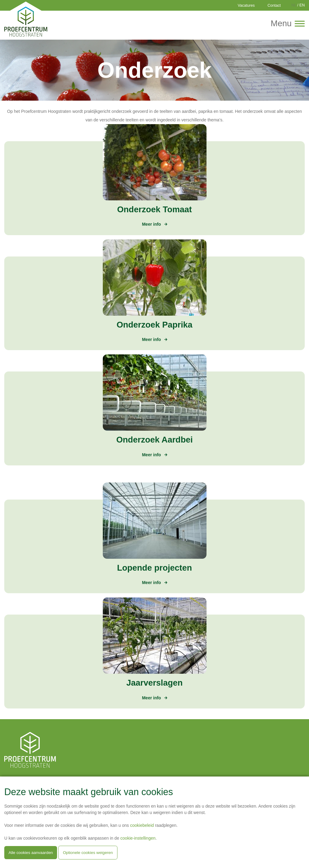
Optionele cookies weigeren (88, 853)
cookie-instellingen (138, 838)
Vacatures (246, 5)
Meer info (151, 224)
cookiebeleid (142, 825)
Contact (274, 5)
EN (302, 5)
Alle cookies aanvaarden (31, 853)
